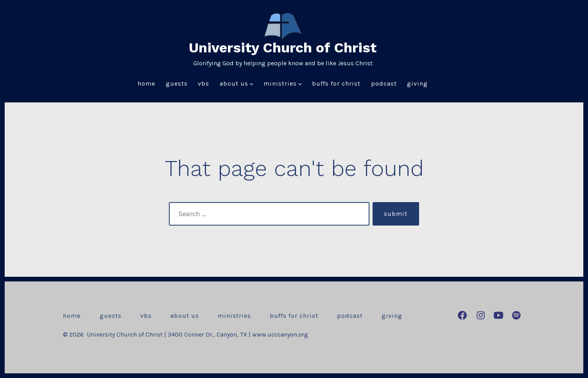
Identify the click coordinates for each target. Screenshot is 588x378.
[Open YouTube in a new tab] (498, 315)
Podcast (384, 83)
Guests (177, 83)
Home (146, 83)
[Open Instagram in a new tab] (481, 315)
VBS (203, 83)
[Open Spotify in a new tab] (516, 315)
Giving (417, 83)
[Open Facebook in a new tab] (462, 315)
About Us (237, 83)
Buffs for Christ (336, 83)
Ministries (283, 83)
